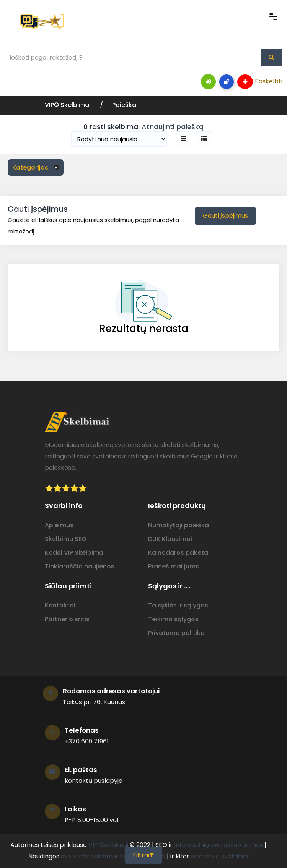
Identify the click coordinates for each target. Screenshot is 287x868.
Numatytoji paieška (179, 525)
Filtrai (143, 855)
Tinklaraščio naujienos (80, 566)
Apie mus (59, 525)
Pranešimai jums (174, 566)
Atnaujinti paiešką (173, 127)
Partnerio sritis (67, 619)
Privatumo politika (176, 633)
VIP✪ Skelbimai (68, 105)
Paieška (124, 105)
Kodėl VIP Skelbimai (75, 553)
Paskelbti (260, 82)
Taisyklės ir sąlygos (178, 605)
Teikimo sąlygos (173, 619)
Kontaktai (60, 605)
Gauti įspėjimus (225, 216)
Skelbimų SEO (66, 539)
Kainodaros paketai (179, 553)
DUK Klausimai (170, 539)
